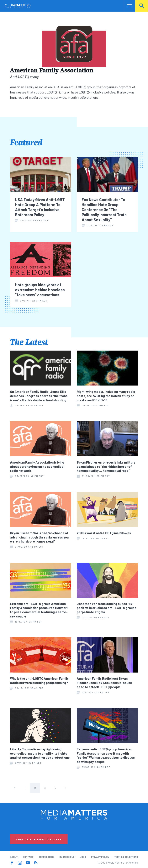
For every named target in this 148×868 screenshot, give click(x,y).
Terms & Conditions (126, 857)
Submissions (67, 857)
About (14, 857)
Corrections (46, 857)
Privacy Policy (100, 857)
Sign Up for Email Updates (39, 839)
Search (142, 6)
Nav (127, 6)
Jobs (83, 857)
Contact (28, 857)
